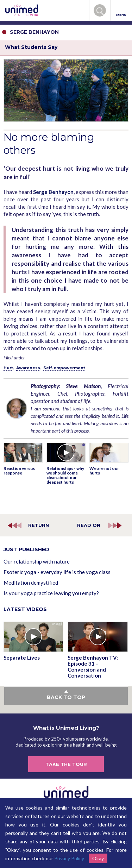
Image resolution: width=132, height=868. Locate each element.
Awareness (28, 368)
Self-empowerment (64, 368)
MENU (121, 11)
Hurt (8, 368)
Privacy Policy (69, 858)
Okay (98, 858)
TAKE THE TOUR (66, 764)
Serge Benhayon (53, 192)
